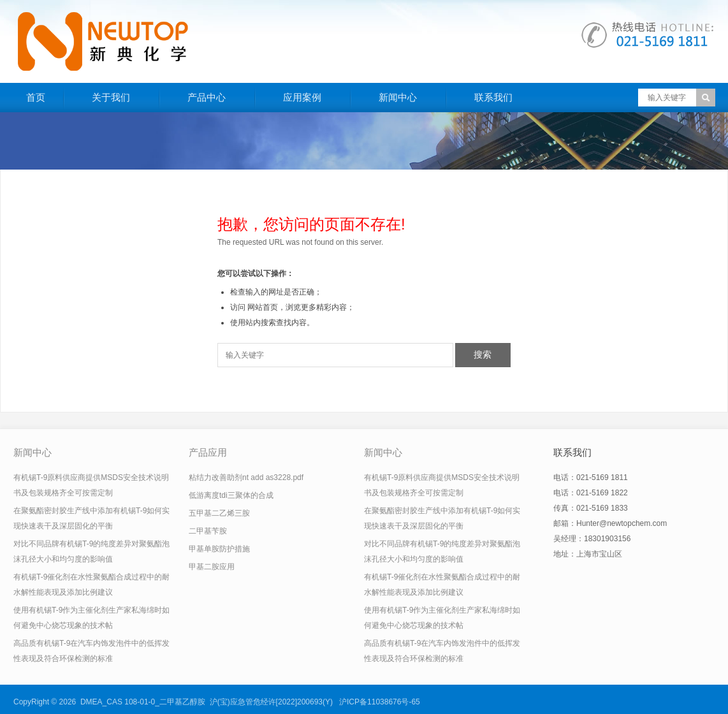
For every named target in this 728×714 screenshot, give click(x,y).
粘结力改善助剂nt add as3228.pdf (246, 477)
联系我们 (493, 97)
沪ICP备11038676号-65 (380, 702)
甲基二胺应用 (212, 567)
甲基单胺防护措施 (219, 549)
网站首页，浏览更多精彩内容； (301, 307)
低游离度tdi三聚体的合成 (231, 495)
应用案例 (302, 97)
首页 (36, 97)
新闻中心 (398, 97)
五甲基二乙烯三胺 (219, 513)
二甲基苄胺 (208, 531)
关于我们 (111, 97)
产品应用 (208, 452)
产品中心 (207, 97)
